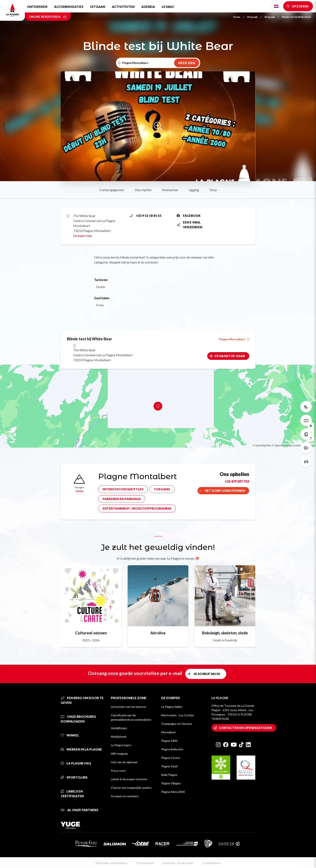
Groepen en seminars (125, 796)
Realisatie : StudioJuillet (178, 863)
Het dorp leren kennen (225, 491)
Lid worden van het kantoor (129, 707)
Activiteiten (123, 7)
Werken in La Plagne (81, 749)
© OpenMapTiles (262, 446)
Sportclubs (74, 777)
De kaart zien (83, 236)
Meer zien (187, 63)
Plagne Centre (171, 758)
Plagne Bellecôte (172, 749)
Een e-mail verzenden (189, 225)
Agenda (148, 7)
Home (239, 17)
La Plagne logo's (121, 745)
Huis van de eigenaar (124, 762)
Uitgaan (98, 7)
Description (143, 190)
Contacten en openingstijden (245, 728)
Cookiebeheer (211, 863)
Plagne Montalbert (234, 339)
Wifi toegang (119, 754)
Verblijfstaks (119, 728)
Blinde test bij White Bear (296, 17)
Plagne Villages (171, 783)
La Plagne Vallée (172, 707)
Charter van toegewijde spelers (131, 788)
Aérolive (158, 633)
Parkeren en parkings (122, 499)
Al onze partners (79, 810)
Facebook (189, 216)
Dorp (213, 190)
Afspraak (254, 17)
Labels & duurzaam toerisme (129, 779)
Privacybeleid (145, 863)
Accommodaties (69, 7)
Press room (118, 771)
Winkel (70, 735)
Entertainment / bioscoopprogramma (137, 508)
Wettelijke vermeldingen (111, 863)
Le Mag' (168, 7)
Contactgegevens (112, 190)
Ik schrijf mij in (207, 674)
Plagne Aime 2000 (173, 792)
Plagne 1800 (169, 741)
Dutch (276, 6)
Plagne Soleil (169, 766)
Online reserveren (48, 17)
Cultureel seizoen (91, 633)
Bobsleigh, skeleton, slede (225, 633)
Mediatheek (119, 737)
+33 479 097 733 (237, 481)
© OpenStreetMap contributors (289, 446)
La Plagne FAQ (76, 763)
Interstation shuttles (123, 489)
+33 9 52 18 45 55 (146, 216)
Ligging (194, 190)
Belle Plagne (169, 775)
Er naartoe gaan (230, 356)
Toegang (162, 489)
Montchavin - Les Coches (178, 715)
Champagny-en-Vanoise (177, 724)
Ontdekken (37, 7)
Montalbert (169, 732)
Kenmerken (170, 190)
